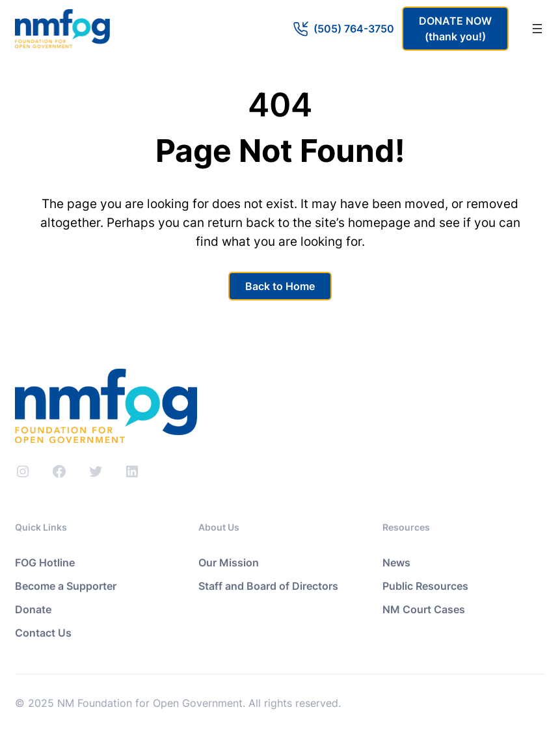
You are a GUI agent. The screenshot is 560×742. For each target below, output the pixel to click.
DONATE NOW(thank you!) (455, 29)
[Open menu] (537, 29)
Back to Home (280, 286)
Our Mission (229, 563)
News (396, 563)
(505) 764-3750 (354, 29)
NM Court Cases (424, 609)
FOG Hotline (45, 563)
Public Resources (425, 586)
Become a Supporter (66, 586)
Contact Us (43, 633)
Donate (33, 609)
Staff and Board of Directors (268, 586)
